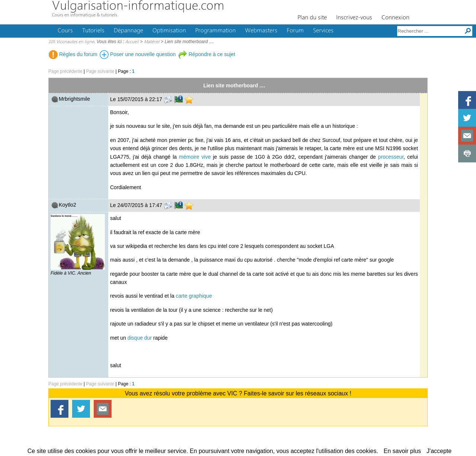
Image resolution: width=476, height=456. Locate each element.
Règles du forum (73, 54)
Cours (65, 31)
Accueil (132, 42)
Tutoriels (93, 31)
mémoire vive (195, 157)
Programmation (216, 31)
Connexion (395, 18)
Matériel (152, 42)
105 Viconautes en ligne (71, 42)
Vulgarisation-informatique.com (138, 7)
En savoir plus (403, 451)
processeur (391, 157)
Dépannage (128, 31)
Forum (295, 31)
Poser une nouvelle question (138, 54)
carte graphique (194, 296)
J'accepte (439, 451)
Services (323, 31)
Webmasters (261, 31)
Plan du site (312, 18)
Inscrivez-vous (354, 18)
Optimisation (169, 31)
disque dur (140, 338)
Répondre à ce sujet (207, 54)
